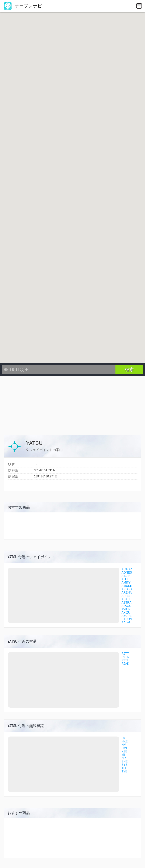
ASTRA (126, 603)
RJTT (125, 654)
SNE (125, 761)
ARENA (127, 593)
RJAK (125, 664)
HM (124, 745)
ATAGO (127, 606)
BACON (127, 619)
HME (125, 748)
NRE (125, 758)
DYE (125, 738)
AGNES (127, 573)
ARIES (126, 596)
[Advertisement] (72, 404)
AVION (126, 609)
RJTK (125, 657)
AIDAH (126, 576)
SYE (124, 765)
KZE (124, 751)
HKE (125, 741)
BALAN (126, 623)
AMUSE (127, 586)
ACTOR (127, 569)
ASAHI (126, 599)
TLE (124, 768)
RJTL (125, 660)
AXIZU (126, 613)
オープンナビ (23, 6)
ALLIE (126, 579)
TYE (124, 771)
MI (123, 755)
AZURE (127, 616)
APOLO (127, 589)
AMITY (126, 583)
